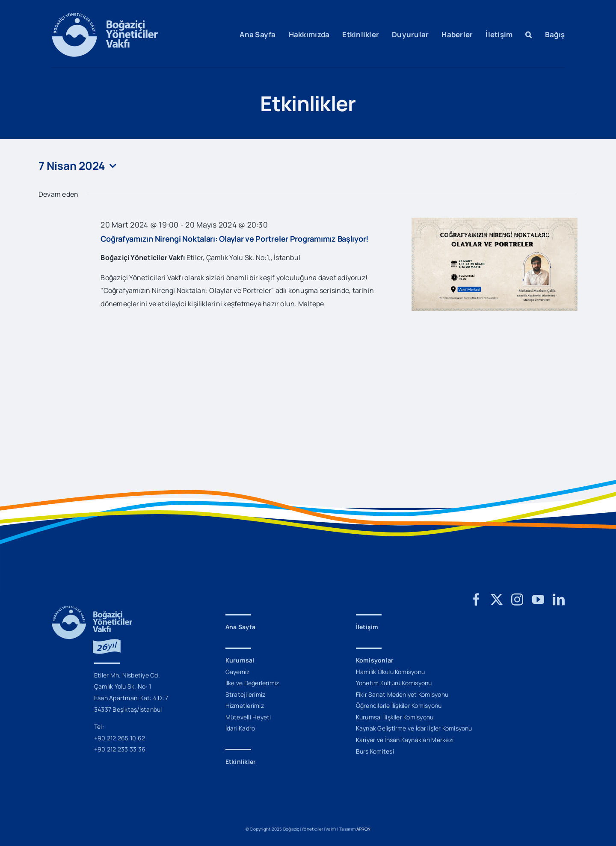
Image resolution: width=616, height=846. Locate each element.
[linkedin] (559, 600)
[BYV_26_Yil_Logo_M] (92, 609)
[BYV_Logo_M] (105, 16)
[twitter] (497, 600)
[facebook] (476, 600)
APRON (363, 829)
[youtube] (538, 600)
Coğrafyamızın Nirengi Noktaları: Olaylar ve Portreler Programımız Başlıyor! (234, 239)
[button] (529, 35)
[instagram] (517, 600)
